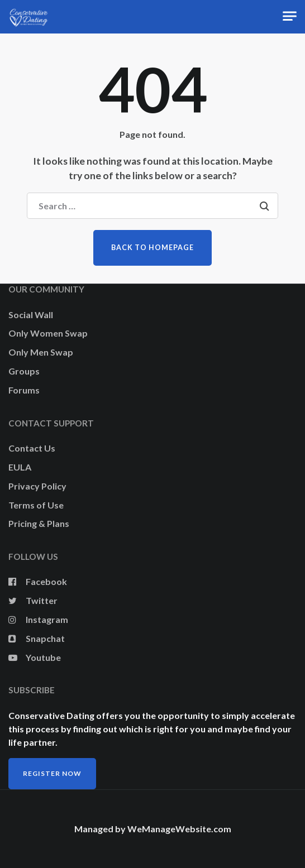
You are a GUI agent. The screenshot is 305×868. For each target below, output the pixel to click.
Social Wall (31, 315)
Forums (24, 390)
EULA (20, 467)
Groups (24, 371)
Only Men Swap (41, 352)
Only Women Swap (48, 333)
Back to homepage (152, 248)
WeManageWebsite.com (179, 829)
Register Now (52, 773)
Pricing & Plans (39, 523)
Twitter (33, 600)
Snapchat (37, 638)
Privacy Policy (37, 486)
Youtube (35, 657)
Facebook (38, 581)
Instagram (38, 619)
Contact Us (32, 448)
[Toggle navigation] (290, 16)
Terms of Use (36, 505)
